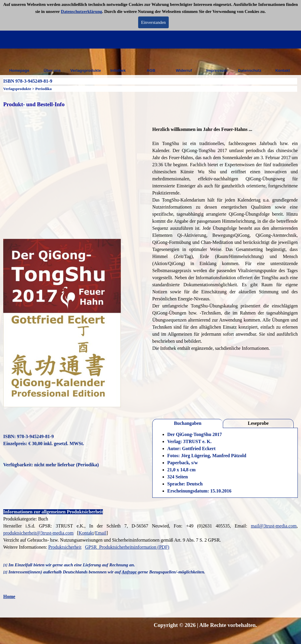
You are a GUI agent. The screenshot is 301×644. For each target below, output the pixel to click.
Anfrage (129, 572)
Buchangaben (188, 423)
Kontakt (283, 70)
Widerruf (184, 70)
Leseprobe (258, 423)
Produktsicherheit (65, 547)
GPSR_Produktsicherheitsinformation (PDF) (127, 547)
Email (101, 533)
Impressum (217, 70)
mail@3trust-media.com (274, 526)
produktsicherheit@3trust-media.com (38, 533)
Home (9, 596)
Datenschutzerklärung (81, 11)
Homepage (19, 70)
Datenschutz (250, 70)
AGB (151, 70)
